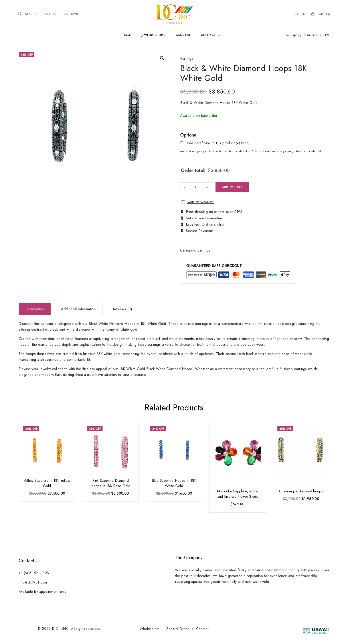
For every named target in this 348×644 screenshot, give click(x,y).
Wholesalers (150, 629)
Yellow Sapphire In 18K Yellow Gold (47, 483)
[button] (162, 58)
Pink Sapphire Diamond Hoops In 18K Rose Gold (110, 483)
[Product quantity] (196, 187)
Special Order (178, 629)
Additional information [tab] (78, 309)
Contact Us (211, 35)
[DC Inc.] (174, 14)
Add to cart (232, 187)
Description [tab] (35, 309)
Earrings (187, 59)
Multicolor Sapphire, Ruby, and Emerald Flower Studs (238, 494)
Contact (202, 629)
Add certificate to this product (218, 143)
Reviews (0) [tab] (123, 309)
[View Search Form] (27, 14)
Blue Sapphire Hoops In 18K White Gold (174, 483)
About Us (183, 35)
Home (127, 35)
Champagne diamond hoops (301, 491)
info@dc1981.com (33, 582)
